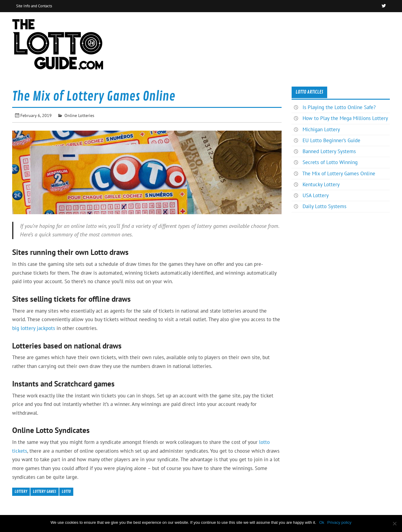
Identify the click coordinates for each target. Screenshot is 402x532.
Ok (322, 522)
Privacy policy (339, 522)
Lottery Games (45, 491)
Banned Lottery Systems (329, 151)
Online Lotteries (79, 115)
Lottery (21, 491)
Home (331, 25)
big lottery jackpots (34, 328)
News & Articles (367, 25)
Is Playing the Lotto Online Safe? (339, 107)
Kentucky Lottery (321, 184)
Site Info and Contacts (34, 6)
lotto (66, 491)
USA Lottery (316, 195)
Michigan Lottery (321, 129)
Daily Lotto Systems (324, 206)
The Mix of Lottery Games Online (339, 173)
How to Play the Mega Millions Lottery (345, 118)
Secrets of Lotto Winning (330, 162)
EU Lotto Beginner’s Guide (331, 140)
